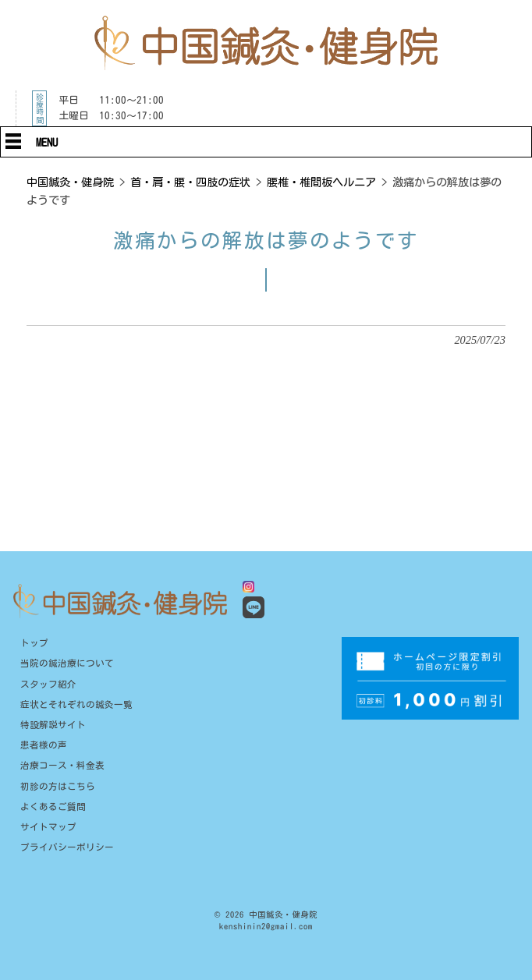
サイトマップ (48, 827)
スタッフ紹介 (48, 684)
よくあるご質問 (53, 807)
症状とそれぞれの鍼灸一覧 (76, 704)
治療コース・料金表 (62, 765)
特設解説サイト (53, 725)
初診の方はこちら (58, 786)
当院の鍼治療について (67, 663)
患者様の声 (44, 745)
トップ (34, 643)
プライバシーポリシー (67, 847)
